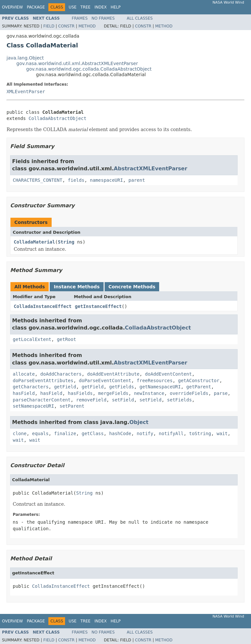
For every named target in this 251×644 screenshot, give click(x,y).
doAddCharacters (61, 374)
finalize (65, 433)
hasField (24, 393)
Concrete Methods (132, 287)
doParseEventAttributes (43, 381)
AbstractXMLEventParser (151, 169)
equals (40, 433)
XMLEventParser (26, 92)
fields (76, 180)
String (66, 242)
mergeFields (113, 393)
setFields (179, 400)
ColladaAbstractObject (57, 118)
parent (137, 180)
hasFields (80, 393)
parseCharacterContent (42, 400)
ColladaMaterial (34, 242)
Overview (12, 7)
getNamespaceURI (160, 387)
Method (87, 26)
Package (36, 7)
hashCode (120, 433)
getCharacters (31, 387)
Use (73, 7)
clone (20, 433)
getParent (199, 387)
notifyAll (171, 433)
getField (65, 387)
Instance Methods (76, 287)
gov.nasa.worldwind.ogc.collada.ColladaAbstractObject (89, 69)
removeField (91, 400)
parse (221, 393)
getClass (93, 433)
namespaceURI (106, 180)
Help (116, 7)
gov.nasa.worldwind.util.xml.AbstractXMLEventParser (77, 63)
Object (139, 422)
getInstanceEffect (98, 306)
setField (123, 400)
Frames (80, 18)
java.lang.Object (25, 58)
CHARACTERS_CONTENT (38, 180)
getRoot (67, 339)
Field (49, 26)
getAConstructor (199, 381)
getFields (122, 387)
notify (145, 433)
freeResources (155, 381)
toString (200, 433)
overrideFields (189, 393)
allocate (24, 374)
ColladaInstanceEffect (43, 306)
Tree (85, 7)
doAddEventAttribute (113, 374)
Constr (66, 26)
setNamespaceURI (33, 406)
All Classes (140, 18)
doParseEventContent (105, 381)
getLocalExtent (32, 339)
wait (222, 433)
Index (101, 7)
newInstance (149, 393)
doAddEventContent (168, 374)
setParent (72, 406)
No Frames (103, 18)
